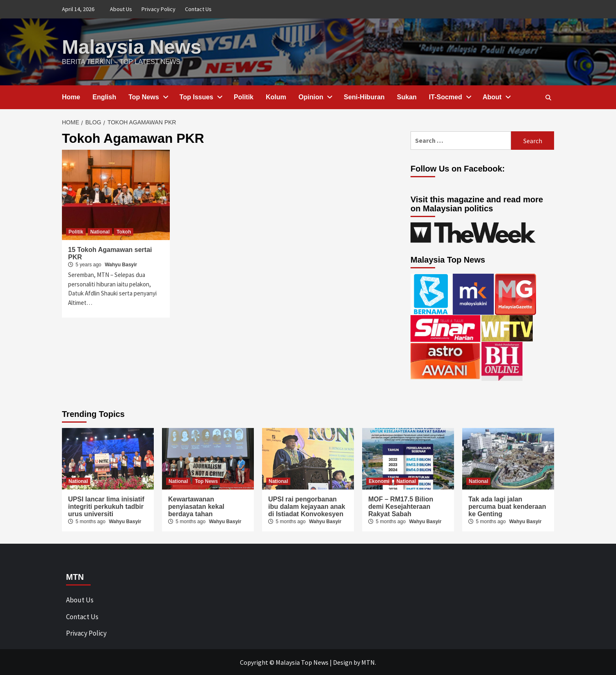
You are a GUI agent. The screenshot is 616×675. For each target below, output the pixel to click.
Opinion (315, 97)
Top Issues (201, 97)
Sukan (407, 97)
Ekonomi (379, 481)
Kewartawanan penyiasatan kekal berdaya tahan (196, 506)
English (104, 97)
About (496, 97)
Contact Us (198, 9)
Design (343, 662)
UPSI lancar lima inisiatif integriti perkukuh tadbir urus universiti (106, 506)
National (100, 231)
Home (71, 97)
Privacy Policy (159, 9)
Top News (148, 97)
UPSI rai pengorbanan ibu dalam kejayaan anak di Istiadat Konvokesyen (307, 506)
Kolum (276, 97)
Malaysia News (131, 47)
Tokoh (124, 231)
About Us (121, 9)
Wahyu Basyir (121, 264)
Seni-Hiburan (364, 97)
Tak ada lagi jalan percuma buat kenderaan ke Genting (507, 506)
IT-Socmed (450, 97)
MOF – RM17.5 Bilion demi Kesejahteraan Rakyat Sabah (401, 506)
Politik (244, 97)
